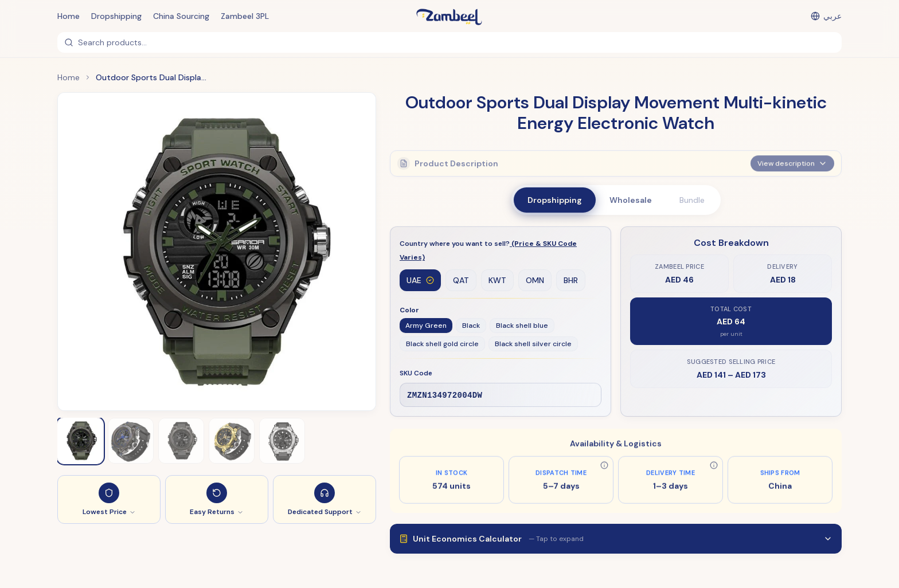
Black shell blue (522, 326)
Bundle (692, 200)
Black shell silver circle (533, 344)
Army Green (426, 326)
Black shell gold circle (442, 344)
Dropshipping (116, 16)
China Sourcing (181, 16)
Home (69, 16)
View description (792, 160)
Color (409, 311)
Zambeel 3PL (245, 16)
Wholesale (631, 200)
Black (471, 326)
